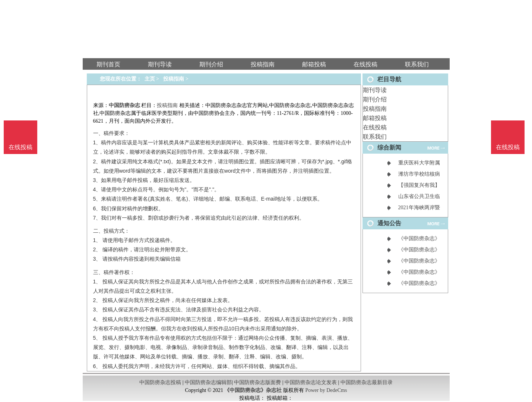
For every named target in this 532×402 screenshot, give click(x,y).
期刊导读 (375, 90)
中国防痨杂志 (124, 105)
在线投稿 (375, 127)
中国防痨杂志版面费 (257, 382)
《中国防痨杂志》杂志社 (253, 390)
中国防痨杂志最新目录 (367, 382)
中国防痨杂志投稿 (160, 382)
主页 (150, 79)
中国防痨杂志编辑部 (208, 382)
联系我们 (375, 137)
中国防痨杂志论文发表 (311, 382)
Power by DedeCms (326, 390)
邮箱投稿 (375, 118)
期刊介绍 (375, 99)
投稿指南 (375, 109)
